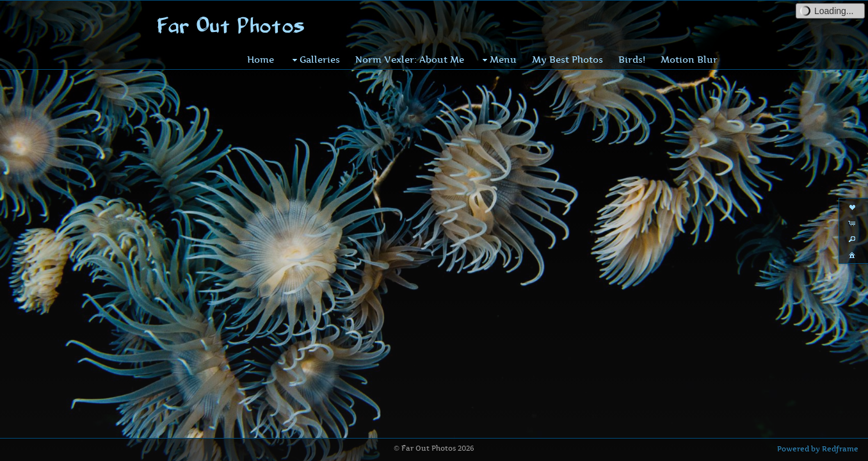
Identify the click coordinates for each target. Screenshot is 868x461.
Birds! (632, 59)
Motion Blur (689, 59)
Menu (498, 60)
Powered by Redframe (818, 449)
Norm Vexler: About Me (410, 59)
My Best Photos (567, 59)
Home (261, 59)
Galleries (315, 60)
